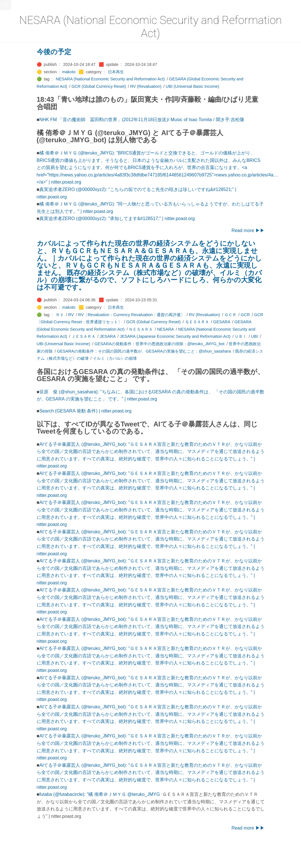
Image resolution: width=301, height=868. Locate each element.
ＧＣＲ (256, 315)
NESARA (191, 329)
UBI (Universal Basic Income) (218, 86)
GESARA (247, 322)
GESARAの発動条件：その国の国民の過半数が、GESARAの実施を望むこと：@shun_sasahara (169, 351)
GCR (271, 315)
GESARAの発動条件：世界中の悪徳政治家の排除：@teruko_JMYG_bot (185, 344)
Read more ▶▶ (273, 230)
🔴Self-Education (19, 304)
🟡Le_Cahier (15, 148)
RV (96, 315)
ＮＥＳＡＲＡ (166, 329)
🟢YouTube (13, 382)
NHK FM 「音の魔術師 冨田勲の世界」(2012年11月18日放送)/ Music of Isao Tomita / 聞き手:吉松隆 (167, 120)
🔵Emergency (16, 89)
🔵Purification (15, 275)
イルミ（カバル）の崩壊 (140, 358)
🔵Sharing (12, 314)
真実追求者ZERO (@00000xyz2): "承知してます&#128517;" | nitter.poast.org (142, 218)
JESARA (133, 336)
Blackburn (21, 419)
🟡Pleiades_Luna (19, 245)
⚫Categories (15, 40)
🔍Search (12, 294)
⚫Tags (9, 363)
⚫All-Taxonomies (19, 21)
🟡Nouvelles (14, 226)
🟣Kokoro (12, 128)
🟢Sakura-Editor (18, 284)
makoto (94, 72)
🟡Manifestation (17, 167)
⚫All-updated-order (21, 31)
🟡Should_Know (18, 324)
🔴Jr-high (11, 109)
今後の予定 (79, 52)
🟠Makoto (12, 157)
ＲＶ (85, 315)
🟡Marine (11, 177)
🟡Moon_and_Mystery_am (26, 216)
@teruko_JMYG (169, 794)
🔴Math (10, 187)
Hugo (21, 415)
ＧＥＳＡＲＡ (222, 322)
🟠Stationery (14, 353)
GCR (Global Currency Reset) (124, 86)
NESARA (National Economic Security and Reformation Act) (136, 79)
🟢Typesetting (16, 372)
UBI (280, 336)
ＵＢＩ (266, 336)
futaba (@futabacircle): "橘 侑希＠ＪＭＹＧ (109, 794)
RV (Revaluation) (171, 86)
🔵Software (13, 343)
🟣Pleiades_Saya (19, 265)
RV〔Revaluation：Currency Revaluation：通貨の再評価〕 (157, 315)
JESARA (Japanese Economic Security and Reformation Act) (200, 336)
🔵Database (14, 79)
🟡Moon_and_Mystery (23, 206)
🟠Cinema (12, 60)
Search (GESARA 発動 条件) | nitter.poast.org (111, 411)
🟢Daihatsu (13, 70)
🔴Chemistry (14, 50)
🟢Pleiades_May (18, 255)
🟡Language (14, 138)
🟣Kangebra (14, 118)
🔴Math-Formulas (19, 196)
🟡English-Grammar (21, 99)
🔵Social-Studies (18, 333)
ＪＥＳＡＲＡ (108, 336)
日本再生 (141, 72)
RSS (10, 392)
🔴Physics (12, 235)
